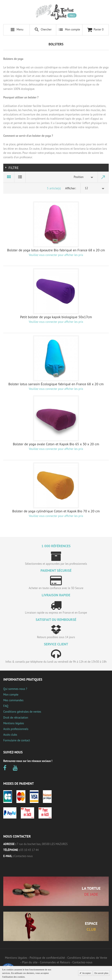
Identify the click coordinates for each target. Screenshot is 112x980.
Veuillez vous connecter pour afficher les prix (56, 255)
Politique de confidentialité (47, 958)
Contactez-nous (24, 856)
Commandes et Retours (55, 962)
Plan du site (30, 962)
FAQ (6, 706)
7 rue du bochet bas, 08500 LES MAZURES (42, 844)
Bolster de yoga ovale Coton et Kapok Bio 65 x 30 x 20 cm (56, 444)
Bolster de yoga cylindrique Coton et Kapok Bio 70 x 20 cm (56, 511)
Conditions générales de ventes (22, 712)
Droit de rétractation (16, 718)
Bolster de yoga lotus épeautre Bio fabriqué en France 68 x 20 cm (56, 250)
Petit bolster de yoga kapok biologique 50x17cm (56, 317)
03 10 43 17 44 (30, 850)
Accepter (86, 973)
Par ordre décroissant (103, 177)
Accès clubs (10, 735)
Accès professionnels (16, 729)
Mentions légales (14, 723)
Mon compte (11, 695)
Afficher (70, 188)
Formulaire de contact (17, 740)
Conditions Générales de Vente (87, 958)
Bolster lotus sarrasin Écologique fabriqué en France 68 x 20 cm (56, 384)
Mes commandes (13, 700)
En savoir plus (101, 973)
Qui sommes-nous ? (15, 689)
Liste (20, 177)
